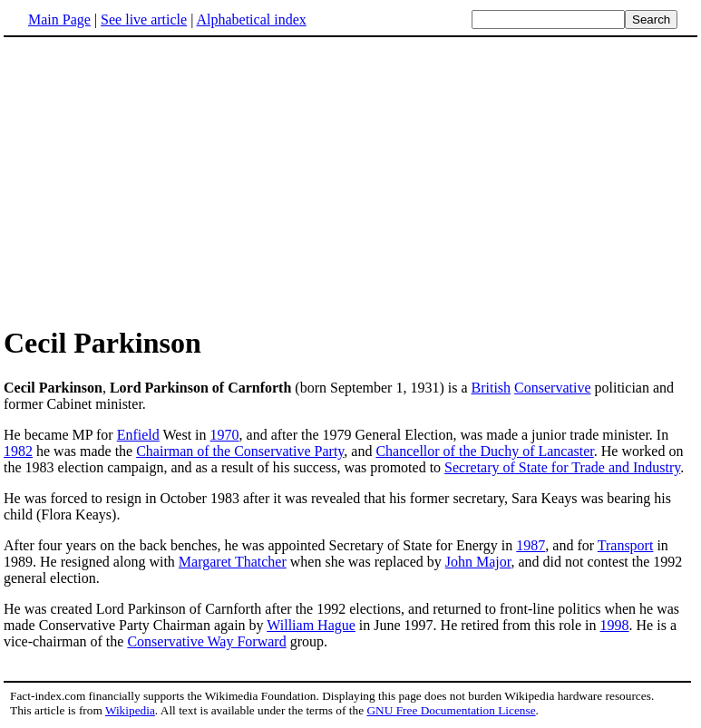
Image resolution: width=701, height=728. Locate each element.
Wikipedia (130, 710)
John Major (478, 562)
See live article (144, 19)
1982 (18, 451)
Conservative (552, 388)
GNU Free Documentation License (451, 710)
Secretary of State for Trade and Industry (562, 467)
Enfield (138, 435)
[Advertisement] (156, 180)
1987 (531, 545)
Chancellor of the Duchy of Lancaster (484, 451)
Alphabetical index (251, 19)
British (492, 388)
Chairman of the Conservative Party (240, 451)
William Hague (311, 625)
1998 (615, 625)
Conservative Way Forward (206, 641)
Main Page (59, 19)
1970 (225, 435)
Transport (626, 545)
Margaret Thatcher (233, 562)
